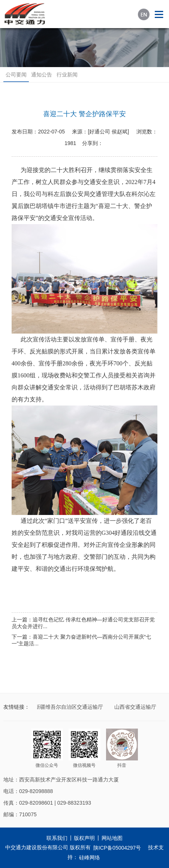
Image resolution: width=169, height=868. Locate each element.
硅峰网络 (90, 858)
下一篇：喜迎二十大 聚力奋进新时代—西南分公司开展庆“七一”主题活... (82, 640)
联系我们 (57, 838)
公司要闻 (16, 75)
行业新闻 (67, 75)
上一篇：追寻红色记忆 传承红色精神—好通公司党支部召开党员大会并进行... (83, 623)
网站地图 (112, 838)
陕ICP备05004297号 (117, 848)
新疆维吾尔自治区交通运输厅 (70, 707)
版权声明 (84, 838)
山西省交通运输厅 (136, 707)
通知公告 (42, 75)
